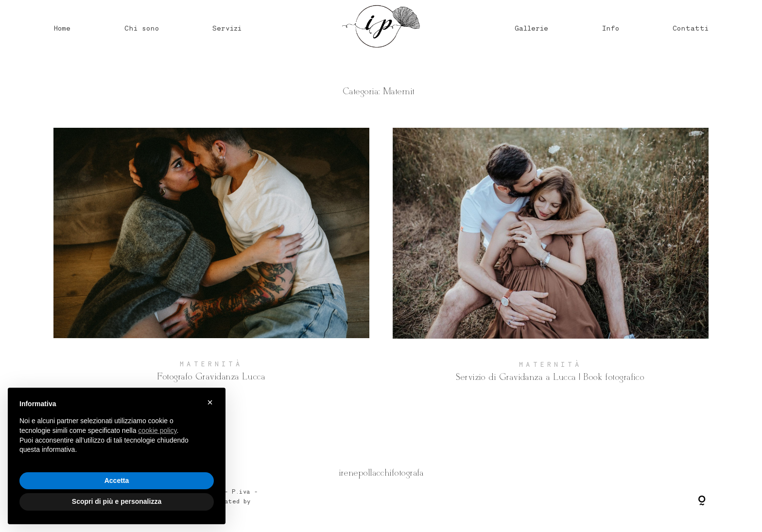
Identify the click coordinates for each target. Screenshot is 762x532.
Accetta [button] (117, 481)
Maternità (211, 364)
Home (62, 28)
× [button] (210, 402)
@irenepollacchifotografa (381, 473)
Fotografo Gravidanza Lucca (211, 263)
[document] (117, 435)
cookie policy (157, 430)
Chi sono (142, 28)
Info (611, 28)
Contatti (691, 28)
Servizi (227, 28)
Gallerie (531, 28)
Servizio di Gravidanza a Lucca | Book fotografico (551, 263)
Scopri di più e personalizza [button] (117, 501)
